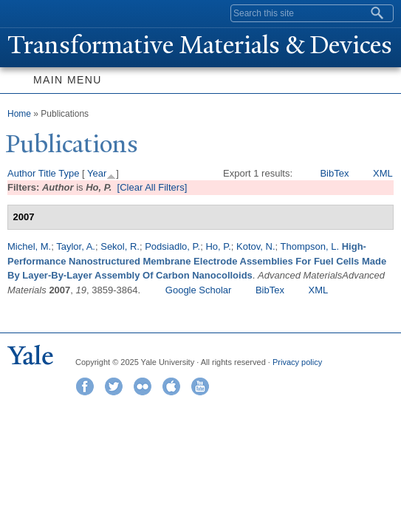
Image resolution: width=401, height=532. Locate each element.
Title (47, 173)
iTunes (171, 386)
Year (97, 173)
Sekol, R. (120, 246)
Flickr (143, 386)
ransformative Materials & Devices (200, 45)
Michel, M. (29, 246)
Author (21, 173)
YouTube (200, 386)
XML (383, 173)
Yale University (25, 13)
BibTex (334, 173)
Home (19, 114)
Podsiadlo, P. (172, 246)
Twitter (114, 386)
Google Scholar (199, 290)
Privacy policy (297, 362)
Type (69, 173)
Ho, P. (218, 246)
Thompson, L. (310, 246)
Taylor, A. (76, 246)
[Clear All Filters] (152, 187)
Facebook (85, 386)
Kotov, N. (256, 246)
